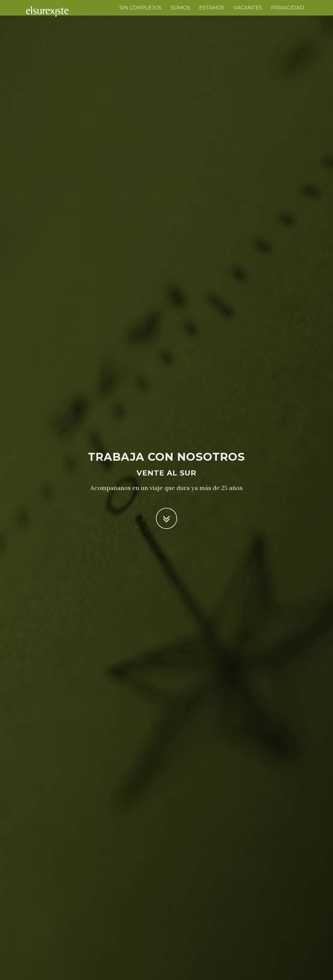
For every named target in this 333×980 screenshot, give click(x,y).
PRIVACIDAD (288, 8)
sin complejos (141, 8)
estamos (212, 8)
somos (180, 8)
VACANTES (248, 8)
